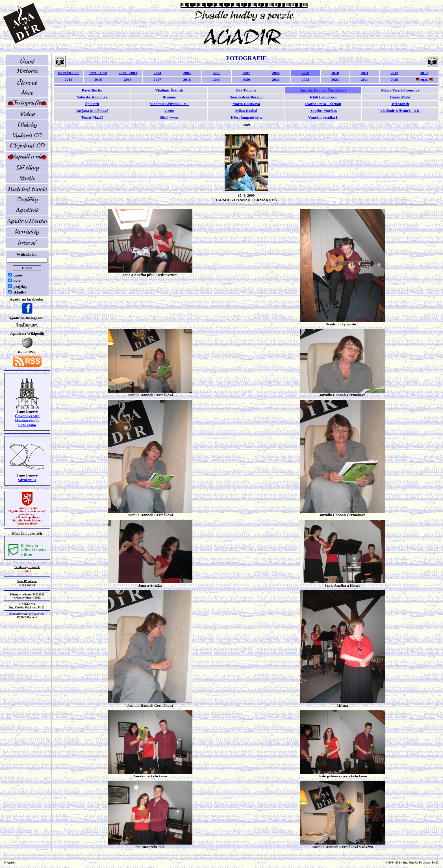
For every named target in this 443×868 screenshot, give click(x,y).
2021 (276, 80)
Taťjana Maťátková (92, 111)
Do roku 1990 (69, 73)
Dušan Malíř (400, 97)
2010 (335, 73)
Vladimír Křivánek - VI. (169, 104)
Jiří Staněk (400, 104)
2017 (158, 80)
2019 (217, 80)
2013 (424, 73)
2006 (217, 73)
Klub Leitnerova (323, 97)
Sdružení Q (27, 480)
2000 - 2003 (128, 73)
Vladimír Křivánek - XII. (400, 111)
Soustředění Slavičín (246, 97)
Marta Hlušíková (246, 104)
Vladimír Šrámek (169, 90)
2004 (158, 73)
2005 (187, 73)
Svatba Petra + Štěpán (323, 104)
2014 (69, 80)
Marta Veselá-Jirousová (400, 90)
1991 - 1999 (98, 73)
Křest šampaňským (246, 117)
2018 (187, 80)
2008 (276, 73)
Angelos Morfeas (323, 111)
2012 (394, 73)
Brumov (169, 97)
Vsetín (169, 111)
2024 (365, 80)
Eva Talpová (246, 90)
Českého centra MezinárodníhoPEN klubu (27, 420)
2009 (306, 73)
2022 (306, 80)
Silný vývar (169, 117)
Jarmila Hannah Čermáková (323, 90)
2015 (98, 80)
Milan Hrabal (246, 111)
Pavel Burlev (92, 90)
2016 (128, 80)
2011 (365, 73)
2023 (335, 80)
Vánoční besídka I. (323, 117)
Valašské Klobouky (92, 97)
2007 (246, 73)
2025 (394, 80)
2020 (246, 80)
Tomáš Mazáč (92, 117)
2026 (424, 80)
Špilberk (92, 104)
